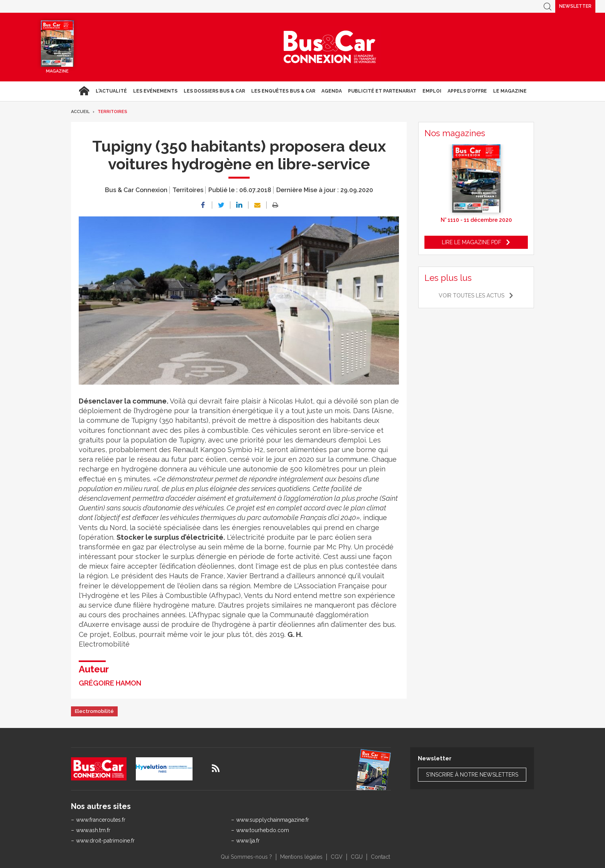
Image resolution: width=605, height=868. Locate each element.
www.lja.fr (248, 841)
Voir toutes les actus (471, 296)
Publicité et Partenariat (382, 91)
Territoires (112, 112)
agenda (332, 91)
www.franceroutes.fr (101, 820)
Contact (380, 857)
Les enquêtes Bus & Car (283, 91)
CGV (337, 857)
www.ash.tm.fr (93, 830)
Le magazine (510, 91)
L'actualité (111, 91)
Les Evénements (155, 91)
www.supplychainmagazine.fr (273, 820)
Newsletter (575, 6)
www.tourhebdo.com (263, 830)
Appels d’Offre (467, 91)
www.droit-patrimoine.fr (105, 841)
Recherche (548, 6)
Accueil (84, 91)
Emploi (432, 91)
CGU (357, 857)
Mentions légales (301, 857)
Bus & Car (330, 47)
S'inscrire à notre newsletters (472, 775)
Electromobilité (94, 711)
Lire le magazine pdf (471, 242)
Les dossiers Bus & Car (214, 91)
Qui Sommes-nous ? (246, 857)
